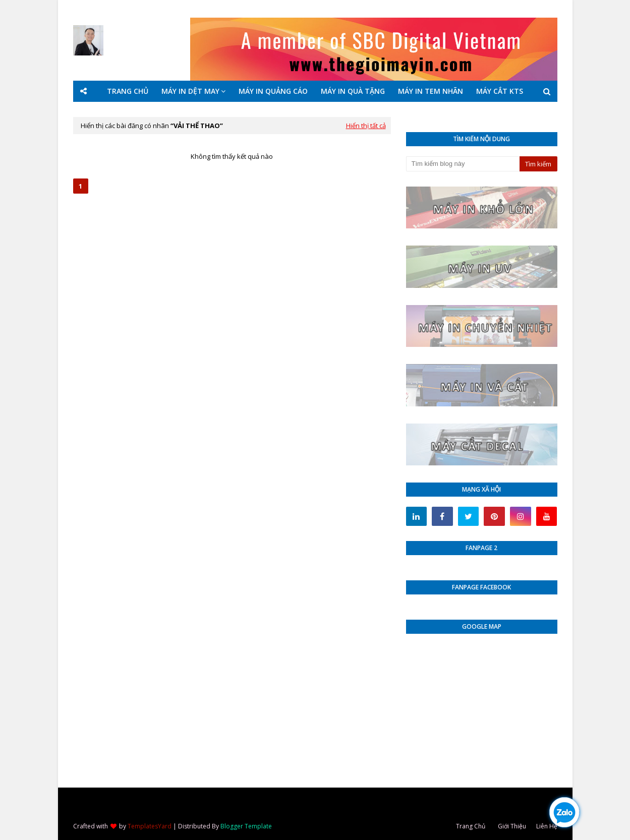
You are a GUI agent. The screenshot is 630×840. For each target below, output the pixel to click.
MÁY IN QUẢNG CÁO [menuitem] (273, 91)
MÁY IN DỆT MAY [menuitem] (190, 91)
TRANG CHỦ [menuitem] (128, 91)
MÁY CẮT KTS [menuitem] (500, 91)
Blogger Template (246, 826)
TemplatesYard (150, 826)
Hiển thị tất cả (366, 126)
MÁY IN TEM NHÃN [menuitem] (431, 91)
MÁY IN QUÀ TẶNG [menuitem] (353, 91)
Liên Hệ (547, 826)
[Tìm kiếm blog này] (463, 164)
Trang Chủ (471, 826)
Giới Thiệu (512, 826)
